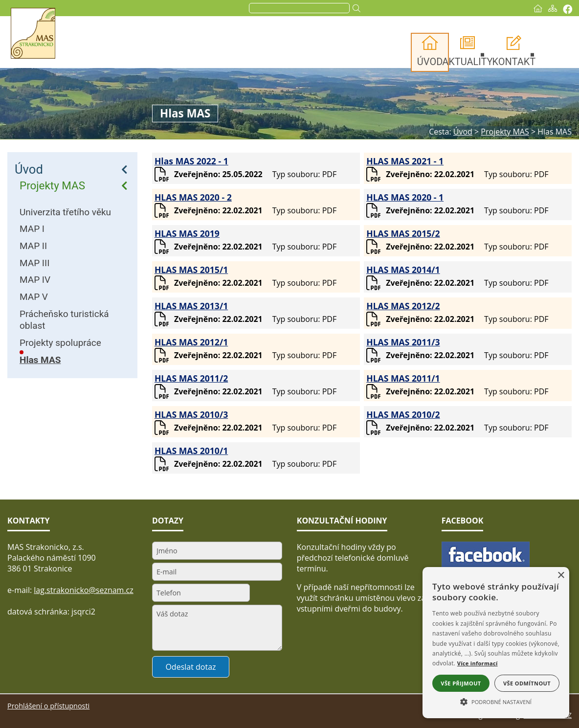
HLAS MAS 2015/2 (403, 233)
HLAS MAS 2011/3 (403, 342)
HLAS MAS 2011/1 (403, 378)
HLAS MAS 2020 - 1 (405, 197)
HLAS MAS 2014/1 (403, 270)
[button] (496, 701)
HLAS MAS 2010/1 (191, 451)
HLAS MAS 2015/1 (191, 270)
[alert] (496, 643)
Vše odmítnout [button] (527, 683)
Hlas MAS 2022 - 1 (191, 161)
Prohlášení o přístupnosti (48, 706)
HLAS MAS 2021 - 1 (405, 161)
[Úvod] (538, 8)
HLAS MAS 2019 (187, 233)
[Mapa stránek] (553, 8)
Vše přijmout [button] (461, 683)
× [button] (561, 576)
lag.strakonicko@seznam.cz (84, 590)
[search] (298, 8)
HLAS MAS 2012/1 (191, 342)
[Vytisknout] (568, 9)
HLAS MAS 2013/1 (191, 306)
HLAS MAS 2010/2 (403, 414)
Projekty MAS (52, 185)
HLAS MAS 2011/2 (191, 378)
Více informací (478, 663)
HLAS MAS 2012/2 (403, 306)
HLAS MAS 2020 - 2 (193, 197)
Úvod (29, 169)
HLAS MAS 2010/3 (191, 414)
